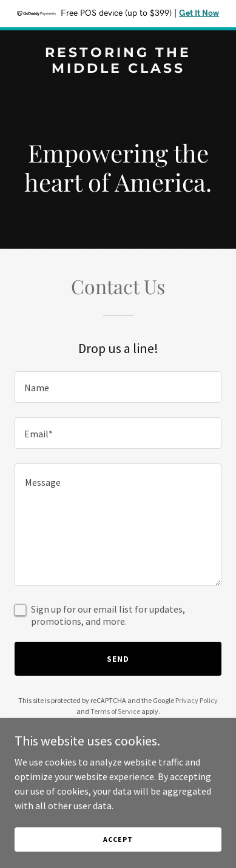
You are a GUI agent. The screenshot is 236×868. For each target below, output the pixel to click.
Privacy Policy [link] (197, 700)
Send (118, 659)
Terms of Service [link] (115, 711)
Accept (118, 839)
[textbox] (118, 387)
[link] (118, 69)
